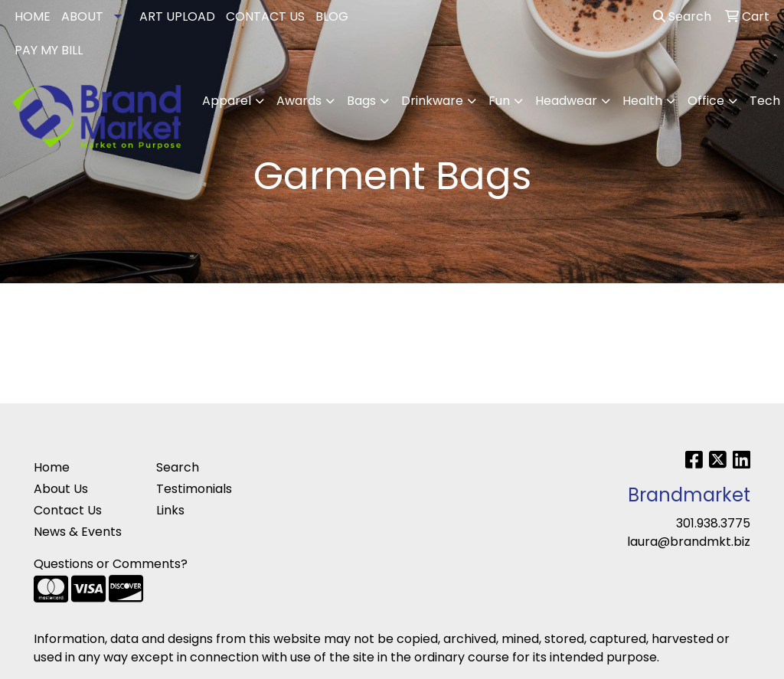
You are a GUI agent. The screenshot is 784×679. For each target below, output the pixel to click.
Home (52, 467)
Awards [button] (299, 101)
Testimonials (194, 489)
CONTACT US (265, 16)
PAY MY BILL (49, 50)
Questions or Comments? (111, 564)
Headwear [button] (566, 101)
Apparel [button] (227, 101)
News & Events (78, 532)
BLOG (332, 16)
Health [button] (642, 101)
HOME (33, 16)
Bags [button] (361, 101)
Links (170, 510)
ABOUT (82, 16)
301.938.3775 (713, 523)
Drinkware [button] (432, 101)
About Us (61, 489)
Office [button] (706, 101)
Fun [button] (499, 101)
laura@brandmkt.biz (689, 542)
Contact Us (68, 510)
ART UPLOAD (177, 16)
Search (682, 16)
